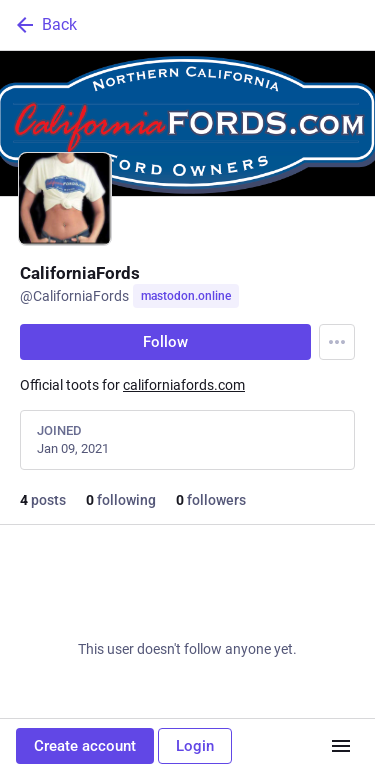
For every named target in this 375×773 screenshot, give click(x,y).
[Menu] (337, 342)
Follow (165, 342)
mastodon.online (186, 296)
